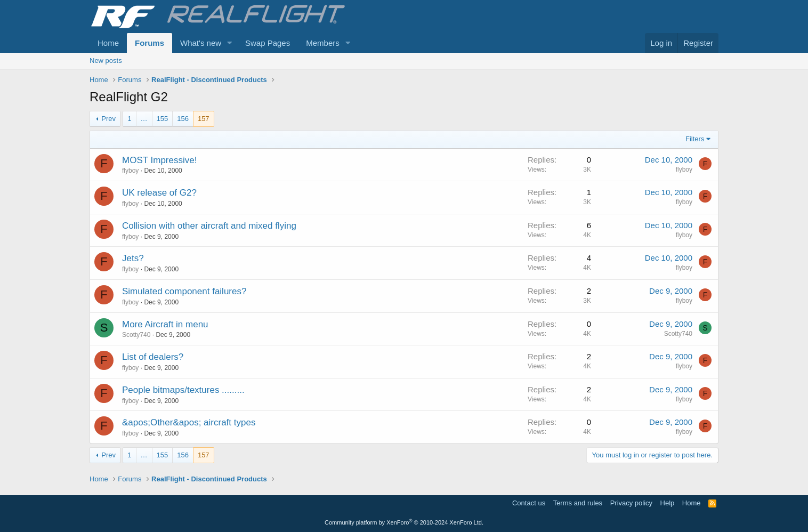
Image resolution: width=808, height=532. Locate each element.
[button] (230, 43)
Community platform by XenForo (404, 522)
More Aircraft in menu (165, 324)
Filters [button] (695, 139)
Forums (150, 43)
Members (323, 43)
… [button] (144, 119)
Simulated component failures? (184, 291)
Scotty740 (136, 335)
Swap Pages (268, 43)
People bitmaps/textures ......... (183, 390)
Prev (108, 119)
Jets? (133, 258)
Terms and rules (578, 503)
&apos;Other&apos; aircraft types (189, 422)
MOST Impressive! (159, 160)
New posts (106, 61)
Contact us (529, 503)
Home (108, 43)
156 (183, 119)
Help (668, 503)
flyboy (130, 171)
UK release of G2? (159, 193)
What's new (201, 43)
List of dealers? (153, 357)
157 (204, 119)
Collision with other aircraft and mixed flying (209, 226)
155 (163, 119)
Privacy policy (631, 503)
